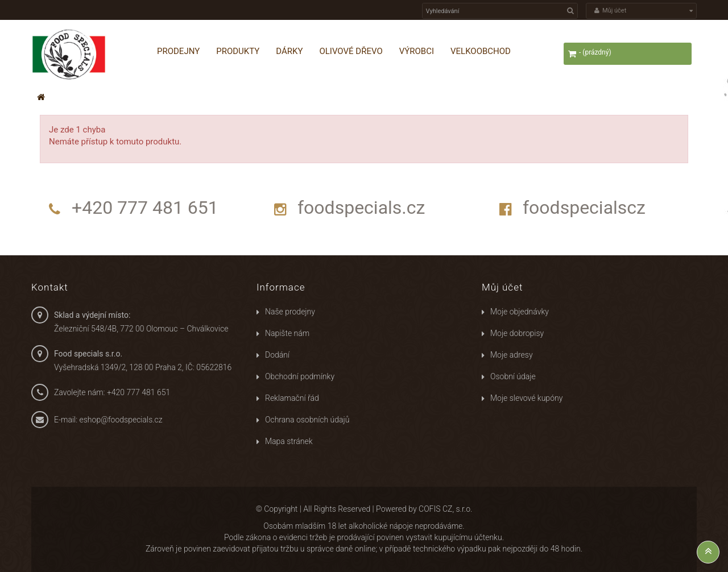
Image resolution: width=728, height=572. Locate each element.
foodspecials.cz (361, 208)
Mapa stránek (289, 441)
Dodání (277, 355)
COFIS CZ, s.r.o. (445, 509)
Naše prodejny (290, 312)
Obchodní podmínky (300, 376)
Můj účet (502, 287)
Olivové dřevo (351, 51)
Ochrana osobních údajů (307, 420)
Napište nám (287, 333)
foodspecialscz (584, 208)
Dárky (289, 51)
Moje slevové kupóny (526, 398)
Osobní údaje (513, 376)
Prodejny (178, 51)
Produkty (238, 51)
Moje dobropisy (517, 333)
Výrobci (417, 51)
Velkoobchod (481, 51)
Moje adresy (512, 355)
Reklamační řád (292, 398)
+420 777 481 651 (145, 208)
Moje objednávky (520, 312)
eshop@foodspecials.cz (121, 420)
